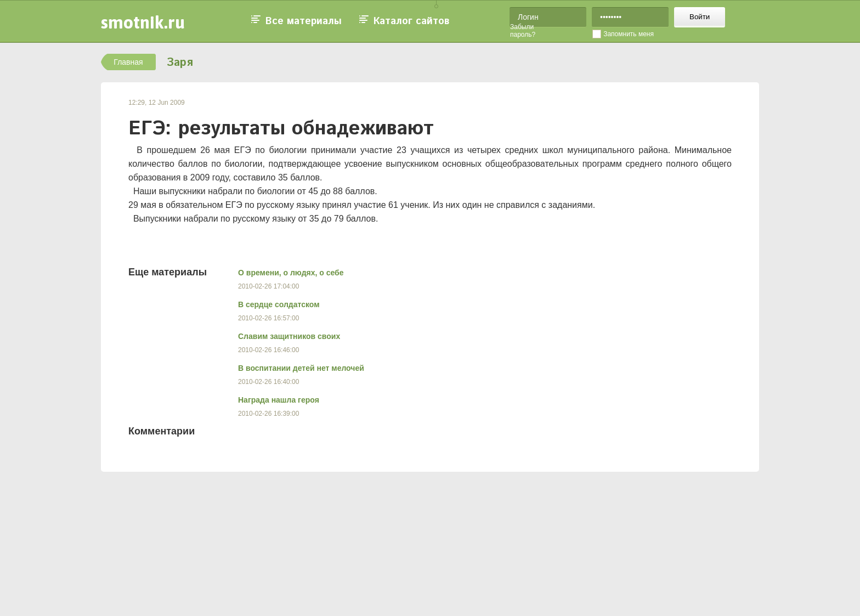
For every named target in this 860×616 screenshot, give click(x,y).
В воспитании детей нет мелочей (301, 368)
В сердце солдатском (279, 304)
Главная (128, 62)
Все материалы (304, 21)
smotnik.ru (143, 22)
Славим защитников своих (289, 336)
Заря (180, 63)
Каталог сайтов (411, 21)
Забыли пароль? (523, 31)
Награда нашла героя (279, 400)
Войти (700, 17)
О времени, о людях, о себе (291, 273)
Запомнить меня (629, 34)
